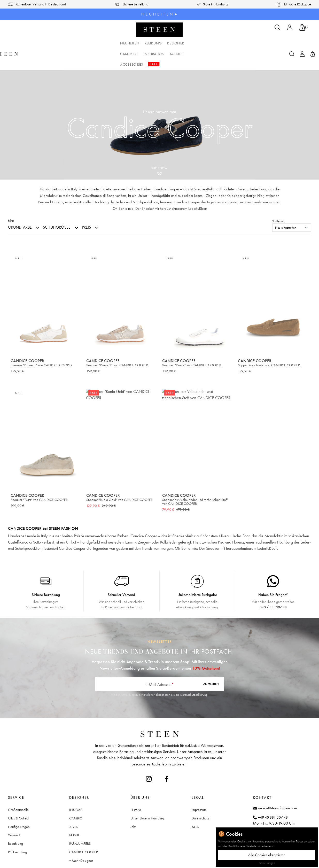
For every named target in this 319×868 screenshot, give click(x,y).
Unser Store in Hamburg (147, 797)
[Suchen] (277, 29)
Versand (14, 814)
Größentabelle (18, 788)
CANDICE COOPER (84, 831)
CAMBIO (76, 797)
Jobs (133, 805)
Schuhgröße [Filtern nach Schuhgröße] (61, 206)
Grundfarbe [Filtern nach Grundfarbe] (24, 206)
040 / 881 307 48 (273, 586)
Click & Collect (18, 797)
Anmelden (211, 663)
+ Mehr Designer (81, 839)
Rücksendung (17, 831)
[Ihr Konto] (290, 29)
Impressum (199, 788)
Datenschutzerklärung (194, 673)
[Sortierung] (292, 206)
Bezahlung (15, 822)
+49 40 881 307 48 (273, 796)
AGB (195, 805)
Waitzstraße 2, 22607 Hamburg (281, 818)
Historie (136, 788)
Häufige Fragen (19, 805)
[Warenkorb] (304, 28)
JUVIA (73, 805)
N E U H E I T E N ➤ (159, 14)
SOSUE (75, 814)
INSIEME (76, 788)
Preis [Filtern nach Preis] (90, 206)
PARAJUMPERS (80, 822)
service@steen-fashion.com (277, 787)
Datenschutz (200, 797)
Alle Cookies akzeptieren (267, 855)
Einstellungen (267, 863)
